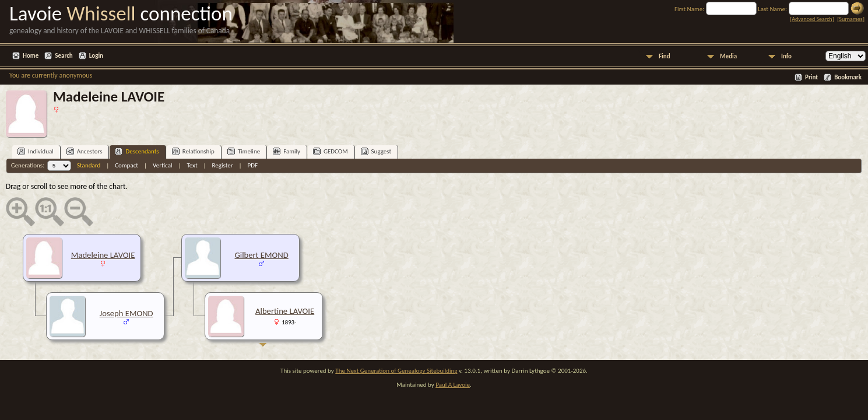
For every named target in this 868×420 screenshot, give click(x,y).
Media (728, 56)
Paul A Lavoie (453, 385)
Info (786, 56)
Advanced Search (812, 19)
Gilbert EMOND (262, 255)
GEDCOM (331, 151)
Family (287, 151)
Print (811, 77)
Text (192, 165)
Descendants (137, 151)
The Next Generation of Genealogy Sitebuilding (396, 371)
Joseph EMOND (126, 313)
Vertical (162, 165)
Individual (36, 151)
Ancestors (85, 151)
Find (665, 56)
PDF (253, 165)
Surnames (851, 19)
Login (96, 56)
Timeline (244, 151)
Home (31, 56)
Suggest (376, 151)
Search (64, 56)
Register (223, 165)
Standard (89, 165)
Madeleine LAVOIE (103, 255)
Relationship (193, 151)
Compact (126, 165)
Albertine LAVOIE (285, 311)
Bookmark (848, 77)
